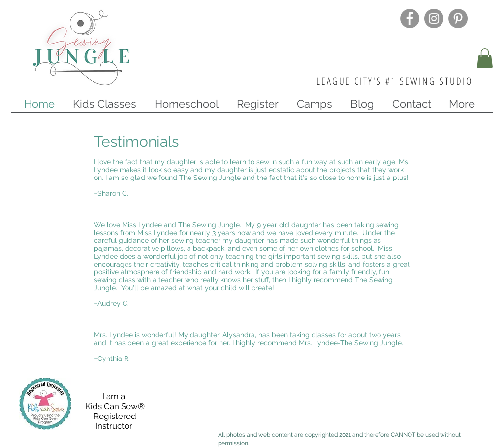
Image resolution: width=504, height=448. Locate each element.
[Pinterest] (458, 18)
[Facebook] (410, 18)
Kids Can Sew (111, 406)
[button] (485, 58)
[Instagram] (434, 18)
